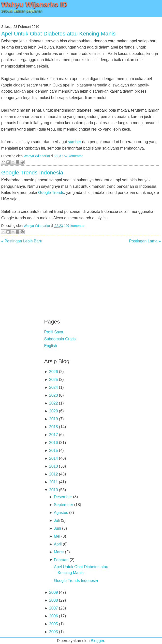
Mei (57, 536)
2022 (54, 403)
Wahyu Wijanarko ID (34, 4)
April (58, 544)
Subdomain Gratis (60, 339)
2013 (54, 466)
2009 (54, 592)
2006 (54, 616)
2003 (54, 632)
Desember (63, 497)
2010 (54, 490)
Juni (57, 528)
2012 (54, 474)
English (51, 346)
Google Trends (51, 193)
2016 (54, 443)
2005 (54, 624)
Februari (61, 560)
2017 (54, 435)
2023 (54, 395)
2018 (54, 427)
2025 (54, 380)
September (63, 505)
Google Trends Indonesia (32, 173)
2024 (54, 387)
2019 (54, 419)
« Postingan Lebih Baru (22, 241)
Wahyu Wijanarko (37, 156)
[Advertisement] (81, 278)
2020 (54, 411)
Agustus (61, 513)
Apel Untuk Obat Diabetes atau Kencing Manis (58, 34)
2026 (54, 372)
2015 (54, 450)
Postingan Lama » (145, 241)
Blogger (97, 641)
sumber (74, 142)
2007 (54, 608)
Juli (57, 520)
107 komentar (74, 226)
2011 (54, 482)
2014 (54, 458)
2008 (54, 600)
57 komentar (73, 156)
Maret (59, 552)
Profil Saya (54, 332)
